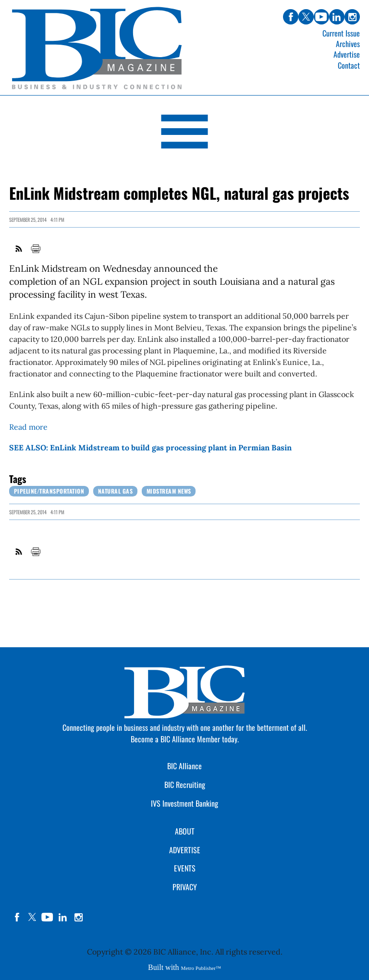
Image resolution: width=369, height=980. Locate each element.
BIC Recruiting (185, 785)
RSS (19, 249)
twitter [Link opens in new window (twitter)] (306, 17)
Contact (349, 65)
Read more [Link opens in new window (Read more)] (28, 427)
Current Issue (341, 33)
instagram (78, 917)
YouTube (48, 917)
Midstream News (169, 491)
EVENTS (185, 868)
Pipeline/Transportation (49, 491)
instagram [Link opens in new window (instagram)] (352, 17)
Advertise (347, 54)
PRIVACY (185, 887)
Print (36, 249)
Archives (348, 44)
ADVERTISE (185, 850)
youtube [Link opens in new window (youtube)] (321, 17)
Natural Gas (116, 491)
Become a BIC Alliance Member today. (185, 739)
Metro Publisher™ (201, 968)
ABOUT (185, 831)
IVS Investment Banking (184, 803)
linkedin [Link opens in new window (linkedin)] (337, 17)
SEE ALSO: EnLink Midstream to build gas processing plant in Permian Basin (150, 448)
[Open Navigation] (184, 133)
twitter (32, 917)
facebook (17, 917)
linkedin (63, 917)
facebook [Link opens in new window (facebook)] (291, 17)
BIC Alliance (184, 766)
